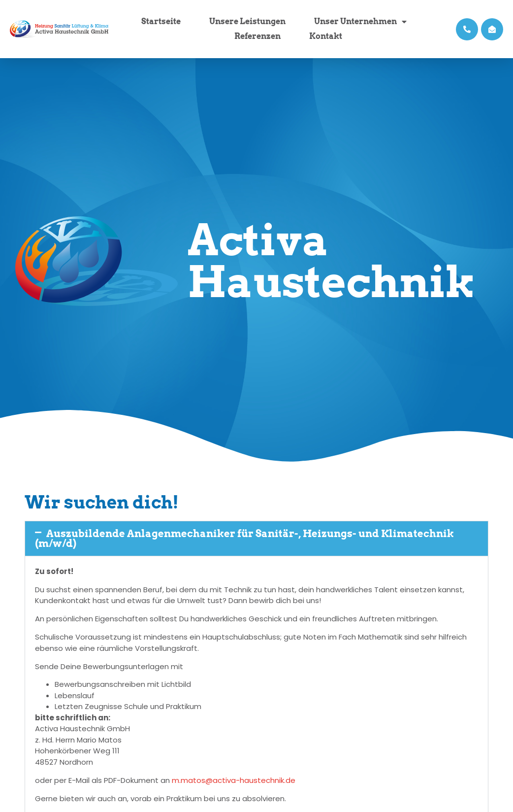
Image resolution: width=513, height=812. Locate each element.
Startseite (161, 21)
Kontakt (326, 36)
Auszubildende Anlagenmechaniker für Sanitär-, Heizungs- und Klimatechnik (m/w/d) (244, 539)
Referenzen (257, 36)
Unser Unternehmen (360, 22)
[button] (256, 539)
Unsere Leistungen (247, 21)
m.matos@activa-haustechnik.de (234, 780)
